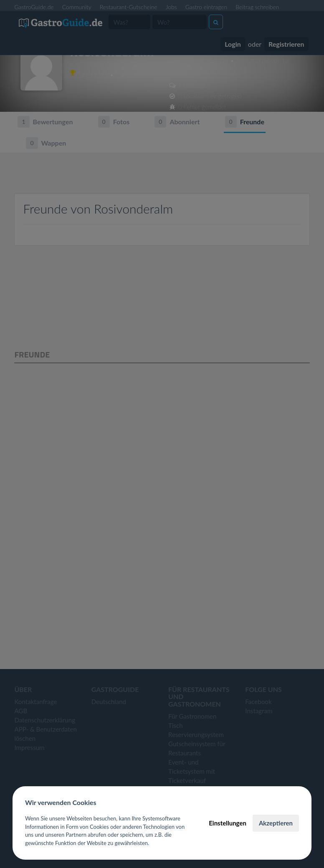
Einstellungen (228, 823)
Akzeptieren (276, 823)
